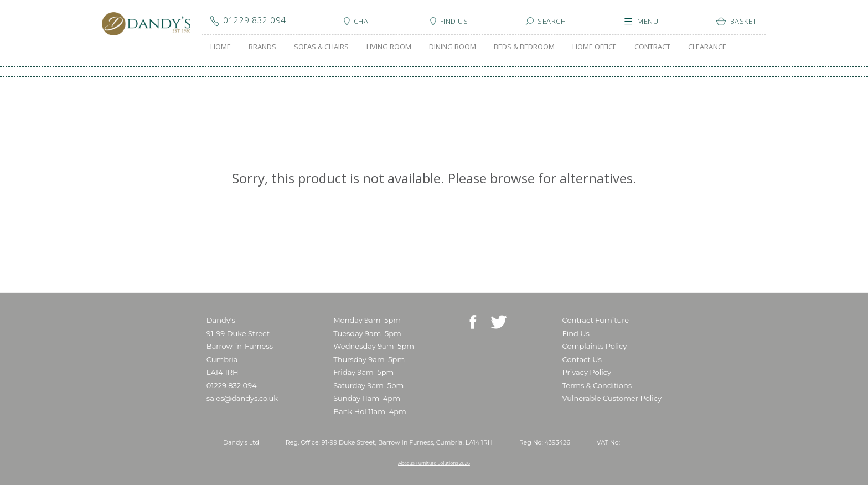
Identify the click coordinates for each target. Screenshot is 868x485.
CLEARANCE (707, 47)
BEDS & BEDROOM (524, 47)
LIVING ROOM (389, 47)
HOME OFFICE (595, 47)
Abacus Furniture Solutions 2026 (434, 463)
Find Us (576, 333)
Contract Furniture (596, 320)
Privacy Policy (587, 372)
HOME (221, 47)
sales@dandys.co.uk (242, 398)
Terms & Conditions (597, 385)
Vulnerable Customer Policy (612, 398)
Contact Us (582, 359)
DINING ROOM (453, 47)
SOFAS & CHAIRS (321, 47)
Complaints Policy (595, 346)
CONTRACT (652, 47)
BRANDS (262, 47)
